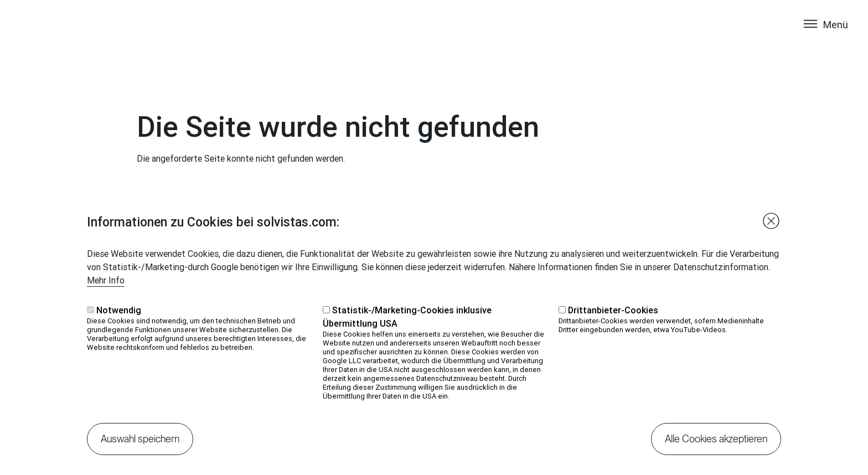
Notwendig (119, 318)
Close (771, 229)
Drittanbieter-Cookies (613, 318)
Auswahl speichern (140, 447)
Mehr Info (106, 288)
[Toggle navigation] (825, 35)
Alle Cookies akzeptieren (716, 447)
